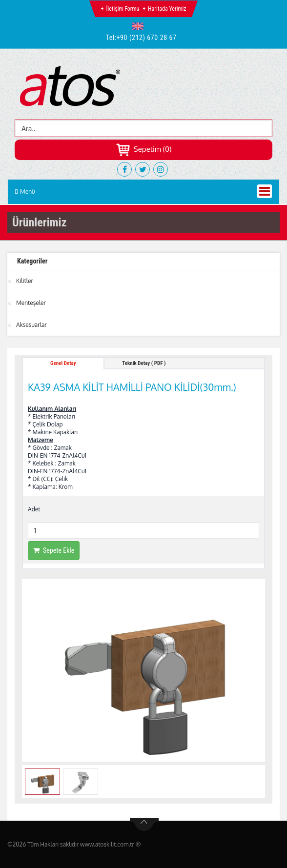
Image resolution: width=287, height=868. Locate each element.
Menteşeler (31, 303)
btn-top (144, 825)
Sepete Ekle (54, 550)
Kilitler (25, 281)
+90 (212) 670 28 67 (147, 38)
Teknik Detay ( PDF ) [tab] (144, 363)
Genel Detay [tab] (63, 363)
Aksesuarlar (31, 325)
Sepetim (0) (144, 149)
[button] (140, 26)
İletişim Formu (123, 9)
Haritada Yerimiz (167, 9)
